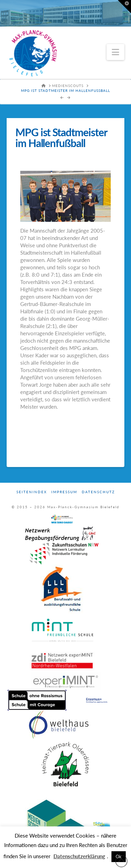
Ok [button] (119, 856)
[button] (115, 52)
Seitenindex (32, 492)
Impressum (64, 492)
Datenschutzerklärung (79, 856)
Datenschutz (98, 492)
